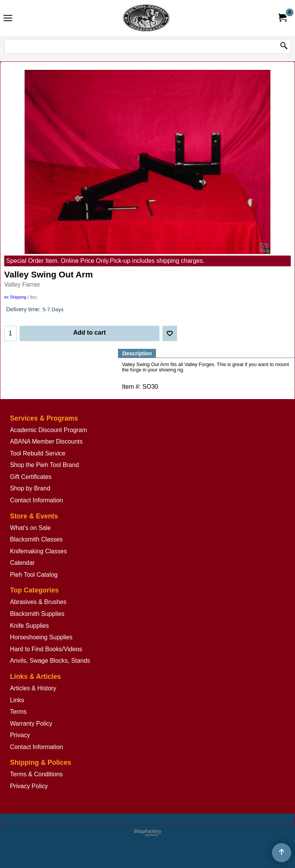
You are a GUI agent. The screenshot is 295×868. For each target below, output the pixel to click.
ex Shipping (15, 297)
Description (137, 353)
